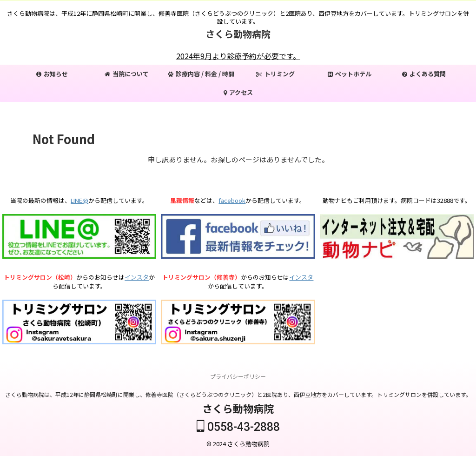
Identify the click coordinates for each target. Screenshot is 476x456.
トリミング (275, 74)
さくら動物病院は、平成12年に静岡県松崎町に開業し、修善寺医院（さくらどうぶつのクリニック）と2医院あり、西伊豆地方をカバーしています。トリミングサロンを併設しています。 (238, 394)
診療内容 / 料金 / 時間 (201, 74)
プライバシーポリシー (238, 376)
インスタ (137, 277)
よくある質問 (424, 74)
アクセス (238, 92)
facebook (232, 200)
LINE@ (79, 200)
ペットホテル (350, 74)
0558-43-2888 (238, 427)
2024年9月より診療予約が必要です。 (238, 56)
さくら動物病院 (238, 34)
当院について (127, 74)
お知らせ (52, 74)
